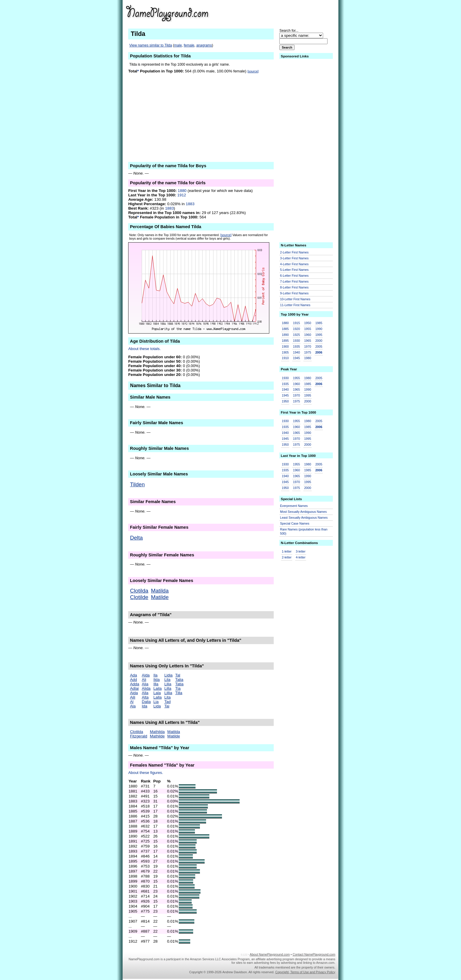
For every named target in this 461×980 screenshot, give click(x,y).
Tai (167, 706)
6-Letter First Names (294, 276)
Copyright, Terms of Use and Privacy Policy (305, 972)
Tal (178, 675)
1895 (285, 341)
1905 (285, 352)
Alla (145, 693)
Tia (178, 688)
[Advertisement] (290, 13)
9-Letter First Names (294, 293)
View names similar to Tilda (151, 45)
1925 (296, 335)
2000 (319, 341)
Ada (133, 675)
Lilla (168, 688)
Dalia (146, 702)
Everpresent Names (294, 506)
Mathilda (157, 732)
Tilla (179, 693)
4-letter (301, 557)
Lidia (168, 675)
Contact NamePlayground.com (314, 954)
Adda (135, 684)
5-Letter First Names (294, 270)
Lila (167, 680)
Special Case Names (295, 523)
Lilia (168, 684)
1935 (296, 346)
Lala (157, 693)
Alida (146, 688)
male (178, 45)
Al (132, 702)
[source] (253, 71)
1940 (296, 352)
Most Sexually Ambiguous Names (304, 512)
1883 (190, 204)
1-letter (287, 551)
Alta (145, 697)
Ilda (157, 680)
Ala (133, 706)
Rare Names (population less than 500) (304, 532)
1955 (308, 329)
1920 (296, 329)
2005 (319, 346)
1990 (319, 329)
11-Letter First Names (295, 305)
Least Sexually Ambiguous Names (304, 518)
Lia (156, 702)
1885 (285, 329)
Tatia (179, 684)
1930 (296, 341)
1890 (285, 335)
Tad (168, 702)
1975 (308, 352)
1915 (296, 323)
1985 (319, 323)
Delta (136, 538)
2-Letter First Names (294, 252)
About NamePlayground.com (270, 954)
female (189, 45)
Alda (146, 675)
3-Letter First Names (294, 258)
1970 (308, 346)
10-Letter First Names (295, 299)
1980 (308, 358)
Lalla (158, 697)
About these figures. (146, 773)
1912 (182, 195)
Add (133, 680)
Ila (156, 675)
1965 (308, 341)
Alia (145, 684)
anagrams (204, 45)
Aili (133, 697)
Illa (156, 684)
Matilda (160, 591)
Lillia (168, 693)
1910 (285, 358)
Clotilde (139, 597)
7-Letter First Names (294, 281)
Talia (179, 680)
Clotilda (139, 591)
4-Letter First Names (294, 264)
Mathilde (157, 736)
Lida (157, 706)
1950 (308, 323)
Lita (168, 697)
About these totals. (144, 349)
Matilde (160, 597)
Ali (144, 680)
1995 (319, 335)
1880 (182, 191)
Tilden (137, 484)
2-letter (287, 557)
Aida (134, 693)
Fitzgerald (139, 736)
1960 (308, 335)
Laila (158, 688)
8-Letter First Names (294, 287)
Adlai (134, 688)
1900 (285, 346)
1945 (296, 358)
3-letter (301, 551)
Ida (145, 706)
